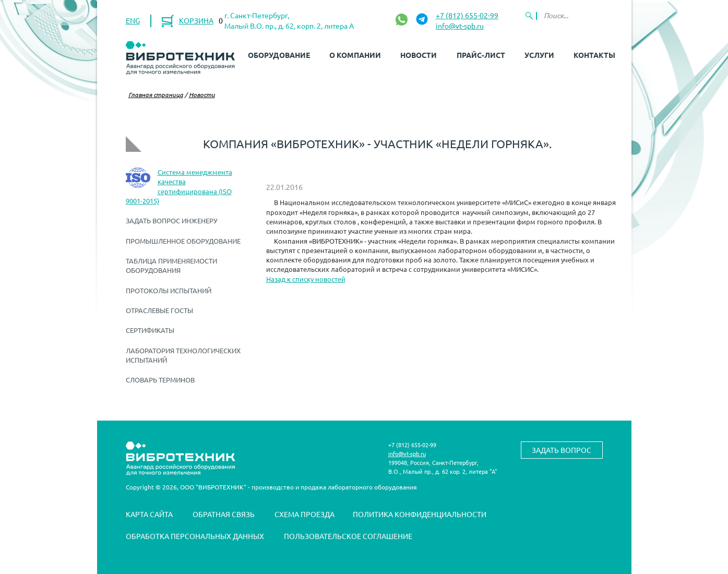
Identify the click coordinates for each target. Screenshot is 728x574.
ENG (133, 20)
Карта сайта (149, 514)
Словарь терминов (160, 380)
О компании (355, 55)
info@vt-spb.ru (460, 26)
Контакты (594, 55)
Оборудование (279, 55)
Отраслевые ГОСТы (159, 310)
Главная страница (156, 94)
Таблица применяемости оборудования (171, 265)
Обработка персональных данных (195, 536)
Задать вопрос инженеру (172, 220)
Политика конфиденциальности (420, 514)
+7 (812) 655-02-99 (467, 15)
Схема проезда (305, 514)
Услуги (539, 55)
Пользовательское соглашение (348, 536)
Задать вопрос (562, 450)
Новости (419, 55)
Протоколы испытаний (169, 290)
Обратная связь (224, 514)
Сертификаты (150, 330)
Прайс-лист (481, 55)
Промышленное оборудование (183, 241)
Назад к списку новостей (306, 279)
